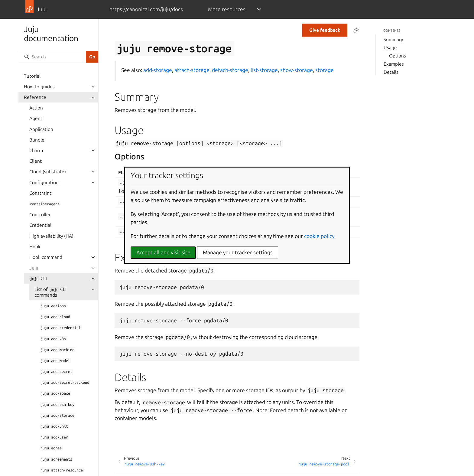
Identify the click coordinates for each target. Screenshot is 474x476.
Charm (36, 150)
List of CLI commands (50, 292)
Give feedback (325, 30)
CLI (38, 278)
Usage (390, 48)
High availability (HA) (51, 236)
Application (41, 129)
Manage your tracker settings (238, 252)
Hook (35, 247)
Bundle (37, 140)
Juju (34, 268)
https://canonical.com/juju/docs (146, 9)
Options (398, 56)
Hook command (46, 257)
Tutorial (32, 76)
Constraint (40, 193)
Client (36, 161)
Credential (40, 225)
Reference (35, 97)
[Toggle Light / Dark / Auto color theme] (356, 30)
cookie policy (319, 236)
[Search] (52, 57)
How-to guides (39, 87)
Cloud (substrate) (48, 172)
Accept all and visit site (163, 252)
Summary (393, 39)
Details (391, 72)
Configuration (44, 183)
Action (36, 108)
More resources (227, 9)
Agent (36, 118)
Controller (40, 215)
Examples (394, 64)
